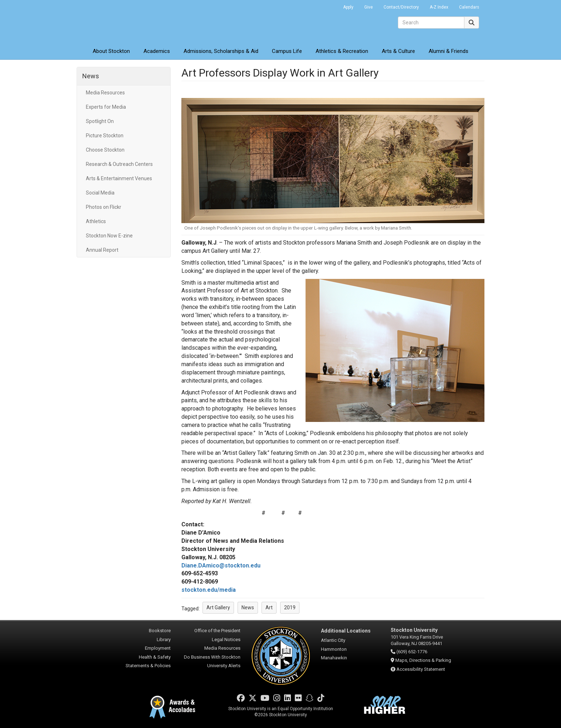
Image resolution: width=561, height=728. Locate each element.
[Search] (431, 23)
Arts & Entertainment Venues (119, 178)
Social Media (100, 193)
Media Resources (105, 93)
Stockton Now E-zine (109, 236)
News (91, 76)
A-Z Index (439, 7)
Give (369, 7)
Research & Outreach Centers (119, 164)
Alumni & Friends (448, 51)
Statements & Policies (148, 666)
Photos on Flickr (104, 207)
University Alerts (224, 666)
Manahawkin (334, 658)
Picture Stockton (105, 136)
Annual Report (102, 250)
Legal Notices (226, 640)
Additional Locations (346, 631)
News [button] (248, 608)
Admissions (221, 51)
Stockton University (128, 21)
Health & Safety (155, 657)
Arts (398, 51)
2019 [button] (290, 608)
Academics (157, 51)
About (111, 51)
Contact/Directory (401, 7)
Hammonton (334, 649)
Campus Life (287, 51)
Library (164, 640)
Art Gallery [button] (218, 608)
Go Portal (328, 5)
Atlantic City (333, 640)
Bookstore (160, 631)
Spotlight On (100, 121)
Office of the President (217, 631)
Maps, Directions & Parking (423, 660)
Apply (348, 7)
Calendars (469, 7)
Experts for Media (106, 107)
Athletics (342, 51)
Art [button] (269, 608)
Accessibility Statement (421, 669)
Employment (158, 648)
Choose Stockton (105, 150)
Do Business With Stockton (212, 657)
